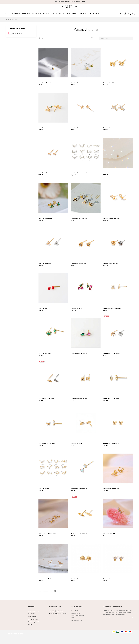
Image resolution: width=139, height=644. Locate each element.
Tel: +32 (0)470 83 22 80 (56, 611)
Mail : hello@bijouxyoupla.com (58, 614)
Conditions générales (34, 622)
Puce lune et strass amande (111, 353)
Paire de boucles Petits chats (47, 579)
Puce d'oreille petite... (77, 444)
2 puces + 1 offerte (80, 2)
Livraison (30, 625)
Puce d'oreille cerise (77, 308)
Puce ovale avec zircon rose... (79, 353)
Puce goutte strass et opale (111, 399)
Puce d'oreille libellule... (110, 534)
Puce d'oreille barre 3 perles (46, 173)
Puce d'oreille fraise (44, 308)
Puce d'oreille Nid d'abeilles (111, 489)
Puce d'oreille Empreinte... (111, 263)
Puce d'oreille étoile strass (78, 263)
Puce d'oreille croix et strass (79, 218)
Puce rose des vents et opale (79, 399)
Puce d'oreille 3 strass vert (46, 218)
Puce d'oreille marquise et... (111, 128)
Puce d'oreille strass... (109, 579)
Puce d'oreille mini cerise (110, 83)
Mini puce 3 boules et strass (46, 399)
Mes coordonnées (33, 619)
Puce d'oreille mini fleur (77, 128)
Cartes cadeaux (17, 33)
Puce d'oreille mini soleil (78, 579)
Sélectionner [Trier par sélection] (117, 38)
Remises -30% (69, 2)
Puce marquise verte (45, 353)
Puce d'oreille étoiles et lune (111, 218)
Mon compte (31, 614)
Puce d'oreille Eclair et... (45, 83)
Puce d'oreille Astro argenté (79, 173)
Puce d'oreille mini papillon (111, 444)
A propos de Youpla (33, 611)
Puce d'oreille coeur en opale (79, 489)
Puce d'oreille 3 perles (45, 263)
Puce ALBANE (107, 173)
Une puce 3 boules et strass (79, 534)
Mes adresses (32, 617)
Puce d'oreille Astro (44, 489)
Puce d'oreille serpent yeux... (47, 128)
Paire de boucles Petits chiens (47, 534)
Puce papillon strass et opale (47, 444)
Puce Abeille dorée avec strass (112, 308)
